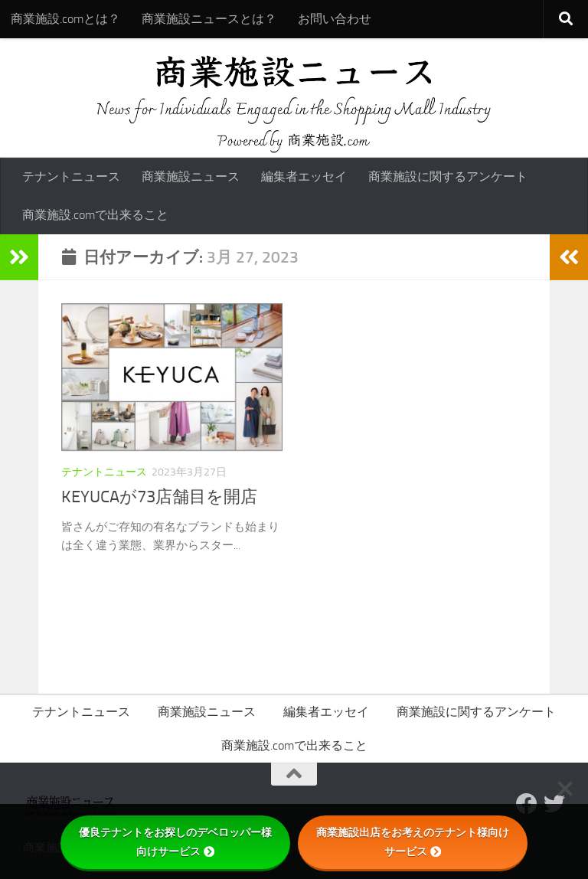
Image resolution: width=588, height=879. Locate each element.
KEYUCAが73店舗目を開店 (159, 497)
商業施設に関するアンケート (448, 176)
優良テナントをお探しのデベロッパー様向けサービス (175, 842)
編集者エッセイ (304, 176)
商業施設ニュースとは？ (209, 19)
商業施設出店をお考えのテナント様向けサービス (413, 842)
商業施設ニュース (191, 176)
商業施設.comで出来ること (95, 215)
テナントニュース (71, 176)
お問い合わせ (335, 19)
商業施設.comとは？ (65, 19)
